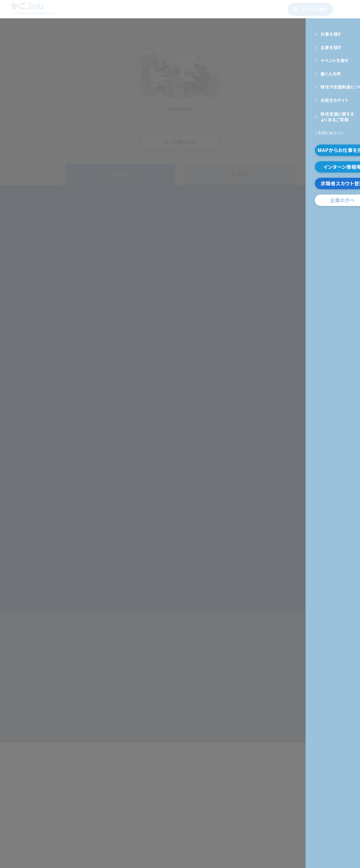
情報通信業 (144, 122)
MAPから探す (314, 9)
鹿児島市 (121, 122)
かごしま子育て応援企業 (211, 122)
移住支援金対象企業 (174, 122)
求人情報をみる (180, 142)
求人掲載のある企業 (248, 122)
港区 (103, 122)
